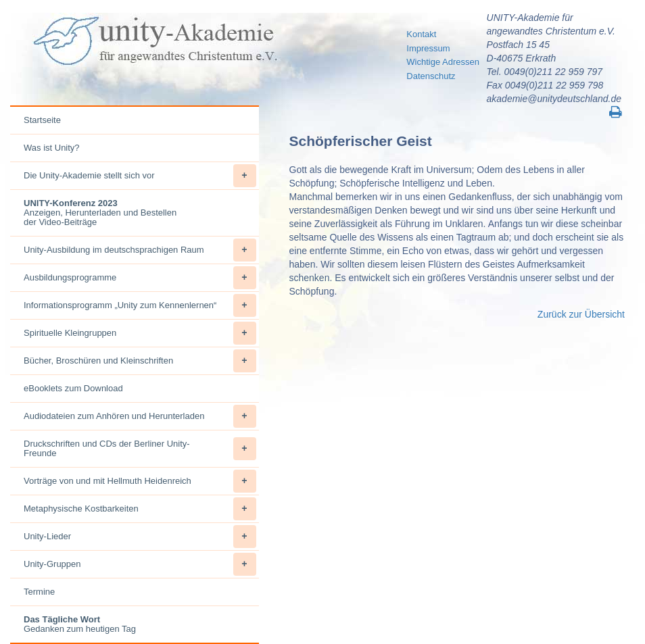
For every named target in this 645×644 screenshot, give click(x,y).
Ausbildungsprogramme (140, 278)
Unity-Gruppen (140, 564)
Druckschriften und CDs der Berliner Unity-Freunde (140, 449)
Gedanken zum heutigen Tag (80, 624)
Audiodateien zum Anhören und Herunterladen (140, 416)
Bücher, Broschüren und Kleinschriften (140, 361)
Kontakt (421, 34)
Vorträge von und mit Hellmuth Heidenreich (140, 481)
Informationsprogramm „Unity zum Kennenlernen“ (140, 305)
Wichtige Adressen (443, 62)
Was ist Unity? (52, 148)
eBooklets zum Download (73, 388)
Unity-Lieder (140, 537)
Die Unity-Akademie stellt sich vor (140, 176)
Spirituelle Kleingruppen (140, 333)
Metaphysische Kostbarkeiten (140, 509)
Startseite (42, 120)
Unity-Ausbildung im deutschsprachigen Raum (140, 250)
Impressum (428, 48)
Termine (39, 592)
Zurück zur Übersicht (581, 314)
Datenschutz (431, 76)
